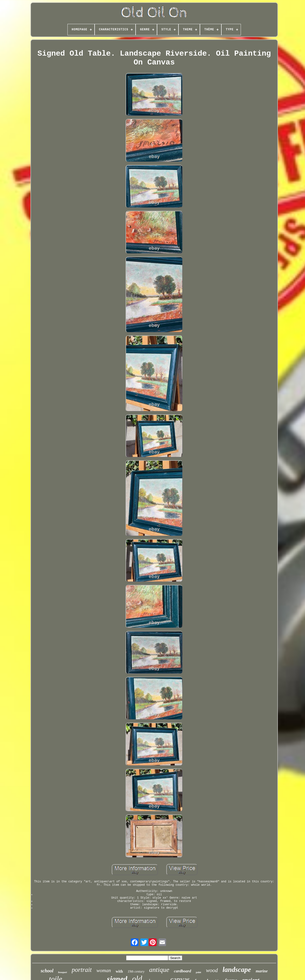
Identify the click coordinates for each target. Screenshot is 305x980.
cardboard (183, 971)
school (47, 971)
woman (104, 970)
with (119, 971)
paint (198, 972)
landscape (237, 969)
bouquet (63, 972)
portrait (82, 970)
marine (262, 971)
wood (212, 970)
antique (159, 970)
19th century (136, 972)
